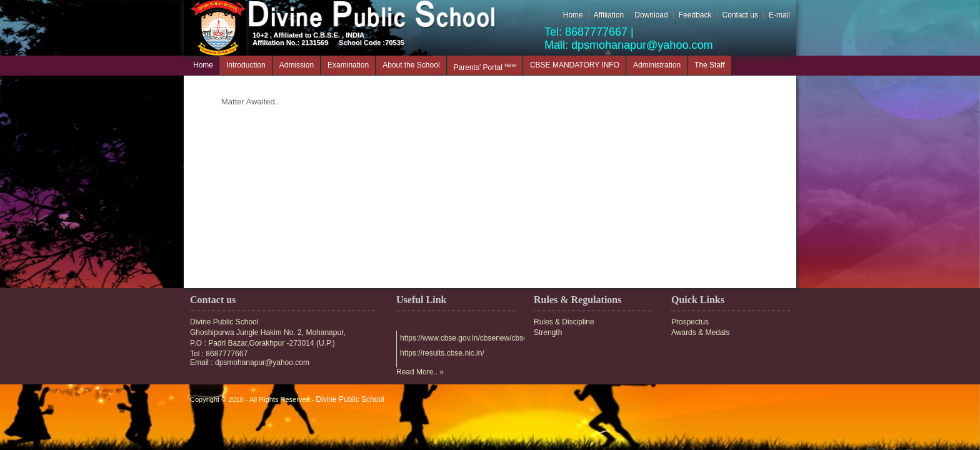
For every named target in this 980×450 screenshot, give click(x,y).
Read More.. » (420, 372)
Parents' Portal (485, 67)
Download (651, 15)
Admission (297, 65)
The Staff (709, 65)
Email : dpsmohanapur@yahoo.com (250, 362)
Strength (548, 332)
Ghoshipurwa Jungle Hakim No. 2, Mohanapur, (268, 332)
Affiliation (609, 15)
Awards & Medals (700, 332)
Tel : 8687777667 (219, 354)
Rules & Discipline (564, 322)
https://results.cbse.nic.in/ (442, 354)
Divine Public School (224, 322)
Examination (348, 65)
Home (573, 15)
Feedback (695, 15)
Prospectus (690, 322)
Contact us (740, 15)
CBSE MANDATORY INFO (575, 65)
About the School (411, 65)
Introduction (246, 65)
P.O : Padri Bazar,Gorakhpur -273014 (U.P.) (262, 343)
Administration (657, 65)
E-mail (779, 15)
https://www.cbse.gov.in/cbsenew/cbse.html (472, 339)
